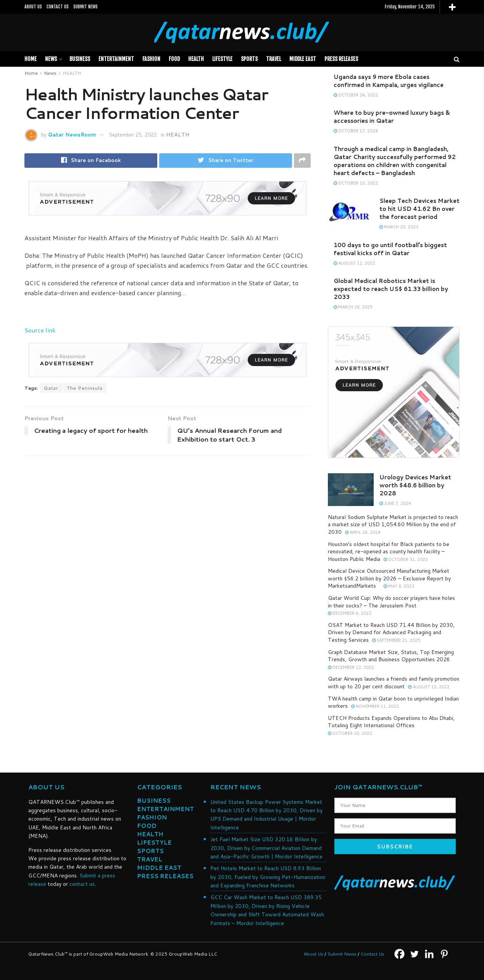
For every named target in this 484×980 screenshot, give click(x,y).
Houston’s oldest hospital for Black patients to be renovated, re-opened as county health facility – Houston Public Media (389, 552)
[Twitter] (414, 954)
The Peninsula (85, 388)
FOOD (174, 59)
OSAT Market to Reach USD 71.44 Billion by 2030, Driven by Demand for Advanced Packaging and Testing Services (391, 632)
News (51, 59)
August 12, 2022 (354, 263)
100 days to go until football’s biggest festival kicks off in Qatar (390, 249)
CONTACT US (58, 7)
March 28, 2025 (353, 307)
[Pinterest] (444, 954)
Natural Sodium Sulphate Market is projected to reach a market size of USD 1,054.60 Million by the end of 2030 (393, 525)
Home (31, 59)
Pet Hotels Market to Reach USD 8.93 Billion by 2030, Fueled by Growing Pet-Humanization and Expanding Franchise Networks (268, 877)
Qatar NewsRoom (72, 135)
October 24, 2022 (356, 95)
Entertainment (116, 59)
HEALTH (196, 59)
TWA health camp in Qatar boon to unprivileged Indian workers (393, 702)
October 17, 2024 (356, 131)
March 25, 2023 (399, 227)
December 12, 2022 (351, 667)
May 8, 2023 (399, 586)
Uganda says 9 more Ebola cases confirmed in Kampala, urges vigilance (389, 81)
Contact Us (372, 954)
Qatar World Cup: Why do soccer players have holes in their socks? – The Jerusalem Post (391, 602)
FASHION (151, 59)
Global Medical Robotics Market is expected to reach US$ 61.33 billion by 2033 (391, 289)
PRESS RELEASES (341, 59)
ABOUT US (33, 7)
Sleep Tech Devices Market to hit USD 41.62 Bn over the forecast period (419, 209)
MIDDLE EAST (303, 59)
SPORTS (249, 59)
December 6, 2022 (350, 613)
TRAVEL (273, 59)
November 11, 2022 (375, 706)
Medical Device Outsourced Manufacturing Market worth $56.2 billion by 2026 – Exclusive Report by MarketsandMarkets (389, 578)
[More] (452, 7)
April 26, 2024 (363, 532)
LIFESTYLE (222, 59)
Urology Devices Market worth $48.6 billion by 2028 (415, 485)
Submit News (342, 954)
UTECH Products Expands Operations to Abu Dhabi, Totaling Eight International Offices (391, 722)
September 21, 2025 (396, 640)
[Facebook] (399, 954)
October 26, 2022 (350, 733)
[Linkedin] (429, 954)
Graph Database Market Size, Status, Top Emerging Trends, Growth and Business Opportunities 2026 (391, 656)
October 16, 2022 (356, 183)
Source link (40, 330)
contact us (82, 884)
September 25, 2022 (133, 135)
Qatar (51, 388)
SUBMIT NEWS (86, 7)
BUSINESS (80, 59)
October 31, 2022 (406, 559)
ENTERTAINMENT (165, 809)
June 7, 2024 (395, 503)
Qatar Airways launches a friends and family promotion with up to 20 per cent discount (394, 683)
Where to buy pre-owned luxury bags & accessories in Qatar (392, 117)
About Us (313, 954)
